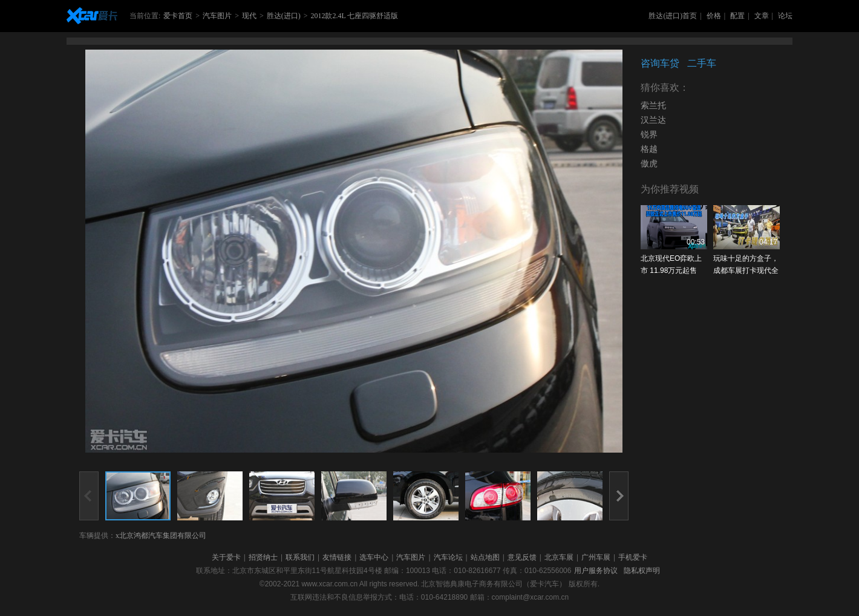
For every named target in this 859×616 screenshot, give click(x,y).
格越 (649, 149)
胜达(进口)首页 (673, 16)
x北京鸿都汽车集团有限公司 (161, 536)
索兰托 (653, 106)
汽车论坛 (448, 557)
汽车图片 (217, 16)
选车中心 (374, 557)
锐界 (649, 135)
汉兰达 (653, 120)
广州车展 (596, 557)
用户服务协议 (596, 571)
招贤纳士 (263, 557)
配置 (737, 16)
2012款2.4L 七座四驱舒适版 (354, 16)
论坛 (785, 16)
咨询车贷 (660, 63)
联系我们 (300, 557)
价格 (714, 16)
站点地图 (485, 557)
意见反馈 (522, 557)
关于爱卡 (226, 557)
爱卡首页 (178, 16)
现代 (249, 16)
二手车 (702, 63)
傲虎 (649, 164)
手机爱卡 (633, 557)
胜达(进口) (284, 16)
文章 (762, 16)
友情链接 (337, 557)
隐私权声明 (642, 571)
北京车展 (559, 557)
